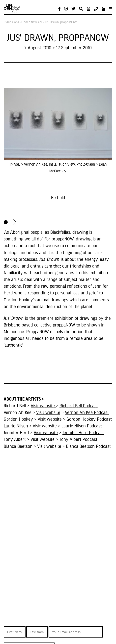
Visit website (43, 405)
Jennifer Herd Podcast (83, 432)
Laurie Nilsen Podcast (82, 426)
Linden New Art (32, 22)
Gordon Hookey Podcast (89, 419)
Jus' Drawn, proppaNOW (61, 22)
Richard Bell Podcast (79, 405)
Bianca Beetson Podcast (88, 446)
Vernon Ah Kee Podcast (87, 412)
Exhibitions (11, 22)
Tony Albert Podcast (78, 439)
